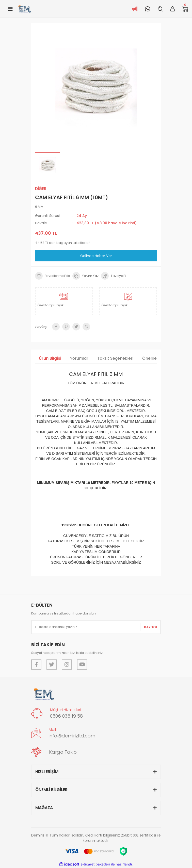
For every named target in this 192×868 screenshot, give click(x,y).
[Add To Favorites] (52, 276)
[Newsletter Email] (96, 627)
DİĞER (41, 189)
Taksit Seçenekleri (115, 358)
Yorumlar (79, 358)
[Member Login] (173, 9)
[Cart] (185, 9)
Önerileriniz (153, 358)
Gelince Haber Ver (96, 256)
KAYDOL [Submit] (151, 627)
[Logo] (25, 9)
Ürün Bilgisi (50, 358)
